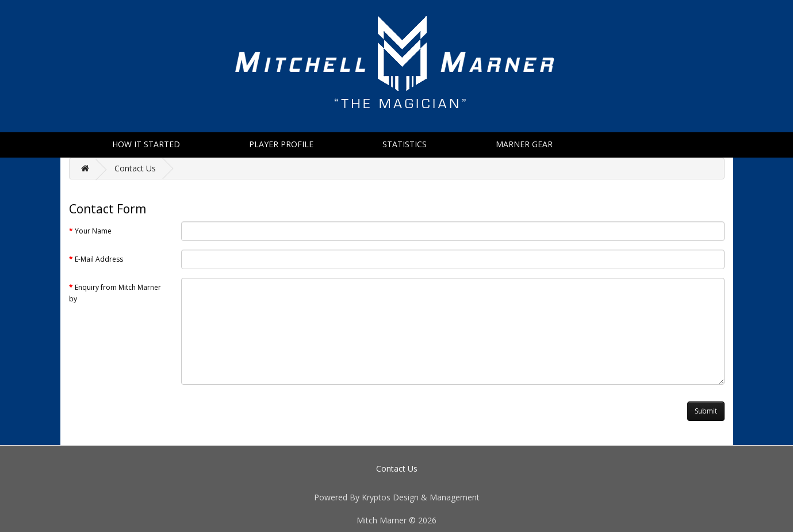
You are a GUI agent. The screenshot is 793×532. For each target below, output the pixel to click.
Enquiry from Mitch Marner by (115, 293)
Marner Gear (524, 144)
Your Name (93, 231)
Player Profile (281, 144)
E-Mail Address (99, 259)
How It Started (146, 144)
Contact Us (135, 168)
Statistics (405, 144)
